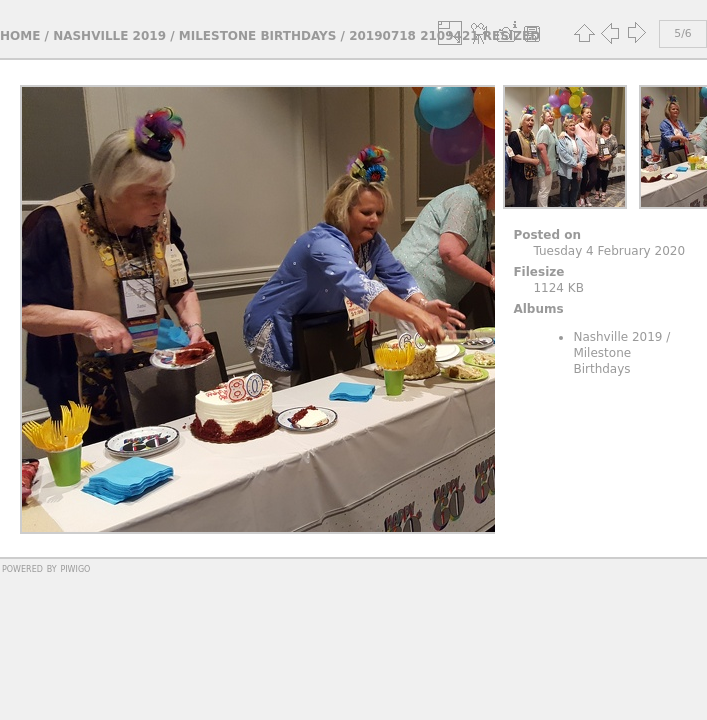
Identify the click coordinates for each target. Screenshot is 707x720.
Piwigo (75, 568)
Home (20, 36)
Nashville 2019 (109, 36)
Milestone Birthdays (258, 36)
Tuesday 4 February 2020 (609, 251)
